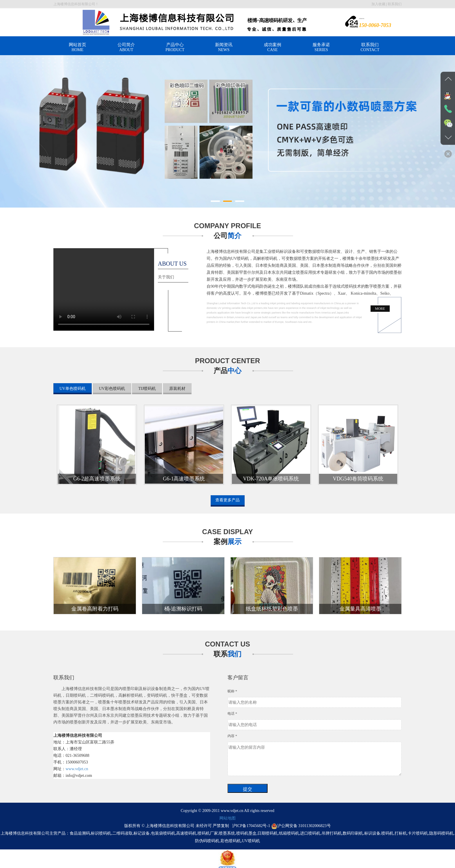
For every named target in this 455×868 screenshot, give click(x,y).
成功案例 (272, 47)
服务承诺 (321, 47)
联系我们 (395, 4)
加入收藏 (378, 4)
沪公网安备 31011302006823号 (301, 823)
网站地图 (228, 815)
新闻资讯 (224, 47)
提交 (248, 786)
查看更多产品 (228, 500)
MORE (380, 309)
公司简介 (126, 47)
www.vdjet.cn (77, 766)
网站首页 (77, 47)
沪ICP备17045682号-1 (251, 823)
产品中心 (175, 47)
